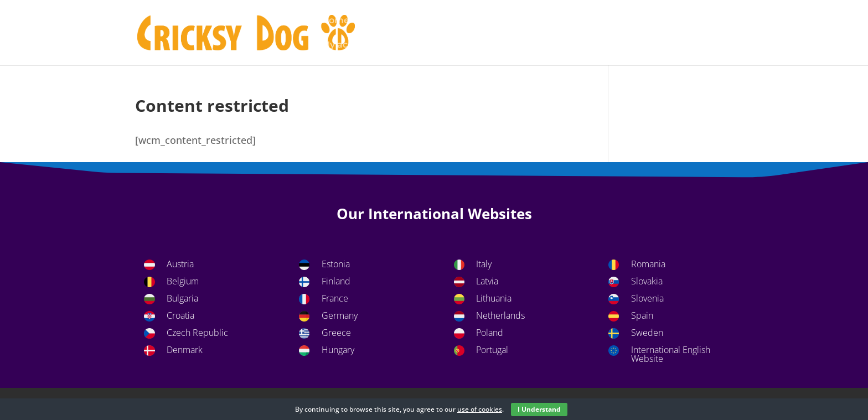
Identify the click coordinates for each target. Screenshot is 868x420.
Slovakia (647, 281)
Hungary (338, 350)
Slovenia (647, 298)
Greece (336, 333)
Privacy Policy (421, 45)
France (335, 298)
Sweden (647, 333)
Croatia (180, 315)
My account (348, 45)
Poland (490, 333)
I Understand (539, 409)
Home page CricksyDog (667, 21)
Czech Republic (197, 333)
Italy (484, 264)
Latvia (487, 281)
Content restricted (512, 21)
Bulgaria (182, 298)
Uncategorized (540, 45)
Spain (642, 315)
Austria (180, 264)
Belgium (183, 281)
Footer (583, 21)
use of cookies (480, 409)
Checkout (433, 21)
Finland (336, 281)
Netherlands (500, 315)
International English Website (671, 354)
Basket (380, 21)
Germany (340, 315)
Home (335, 21)
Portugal (492, 350)
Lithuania (494, 298)
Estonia (336, 264)
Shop (479, 45)
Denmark (185, 350)
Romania (648, 264)
